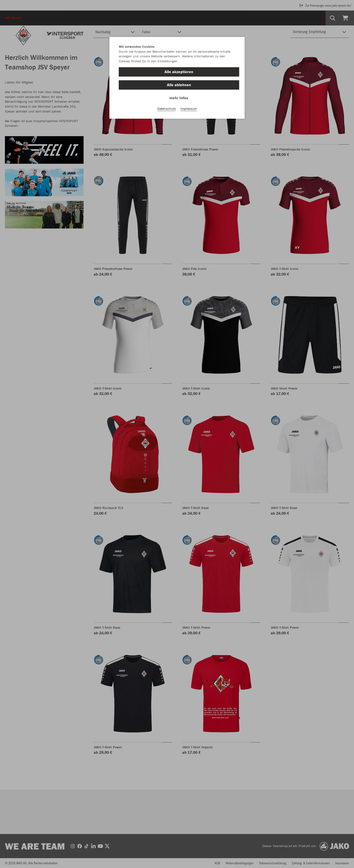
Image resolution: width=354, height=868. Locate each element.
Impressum (189, 109)
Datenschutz (167, 109)
